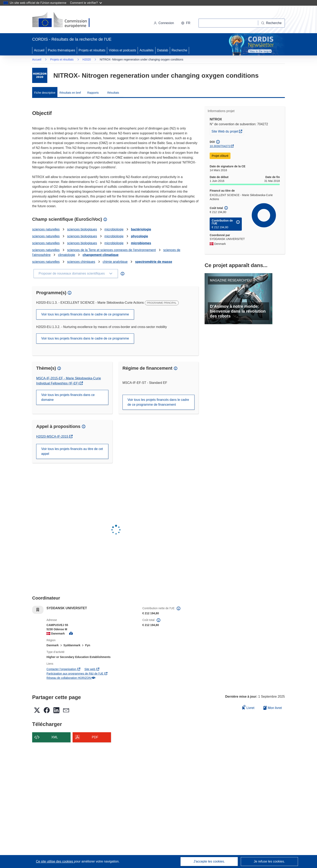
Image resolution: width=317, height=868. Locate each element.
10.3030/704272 (220, 146)
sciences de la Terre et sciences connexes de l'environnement (111, 250)
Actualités (146, 50)
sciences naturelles (46, 229)
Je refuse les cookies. (269, 861)
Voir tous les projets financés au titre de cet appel (72, 451)
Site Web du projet (228, 131)
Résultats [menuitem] (113, 93)
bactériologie (141, 229)
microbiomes (141, 243)
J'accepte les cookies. (209, 861)
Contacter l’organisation (63, 669)
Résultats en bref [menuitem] (70, 93)
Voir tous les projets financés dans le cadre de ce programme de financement (158, 402)
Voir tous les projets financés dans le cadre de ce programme (85, 314)
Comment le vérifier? (86, 3)
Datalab (163, 50)
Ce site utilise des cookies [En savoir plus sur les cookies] (55, 861)
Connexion (164, 23)
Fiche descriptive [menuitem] (45, 93)
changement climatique (100, 255)
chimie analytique (115, 262)
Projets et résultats (92, 50)
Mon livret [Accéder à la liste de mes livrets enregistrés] (273, 708)
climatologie (67, 255)
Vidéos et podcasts (122, 50)
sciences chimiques (81, 262)
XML (55, 737)
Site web (92, 669)
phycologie (139, 236)
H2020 (87, 59)
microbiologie (114, 229)
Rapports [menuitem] (93, 93)
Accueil (39, 50)
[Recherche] (272, 23)
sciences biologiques (82, 229)
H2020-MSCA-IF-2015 (54, 437)
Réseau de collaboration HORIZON (71, 678)
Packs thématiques (62, 50)
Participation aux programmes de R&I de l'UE (77, 674)
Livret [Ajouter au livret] (248, 707)
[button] (186, 23)
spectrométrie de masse (154, 262)
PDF (95, 737)
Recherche (179, 50)
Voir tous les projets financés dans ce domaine (68, 397)
